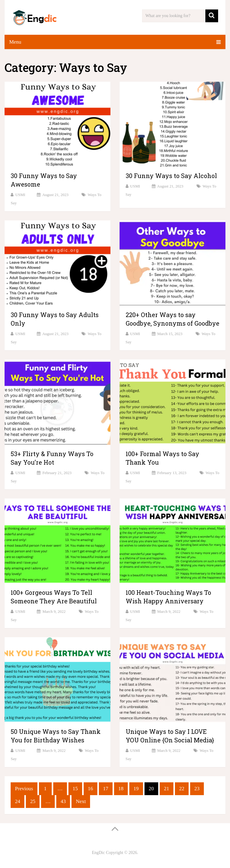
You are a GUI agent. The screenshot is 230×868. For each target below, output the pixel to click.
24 (17, 801)
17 (106, 789)
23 (197, 789)
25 (33, 801)
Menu (15, 42)
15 (75, 789)
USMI (20, 195)
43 (63, 801)
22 (182, 789)
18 (121, 789)
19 (136, 789)
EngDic (98, 853)
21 (167, 789)
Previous (24, 789)
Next (81, 801)
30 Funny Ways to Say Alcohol (171, 176)
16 (91, 789)
